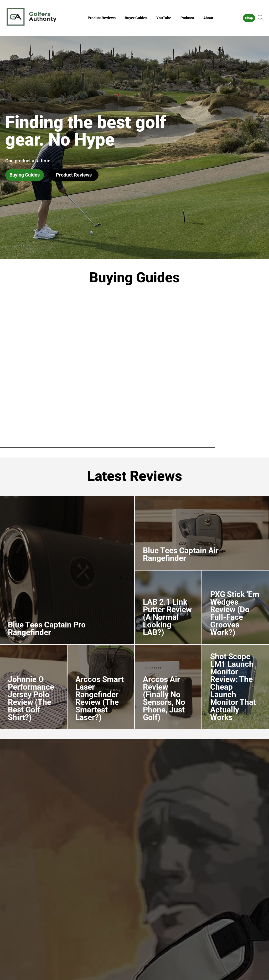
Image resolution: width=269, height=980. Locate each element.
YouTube (164, 18)
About (208, 18)
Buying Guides (25, 175)
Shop (249, 18)
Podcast (187, 18)
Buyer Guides (136, 18)
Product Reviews (102, 18)
